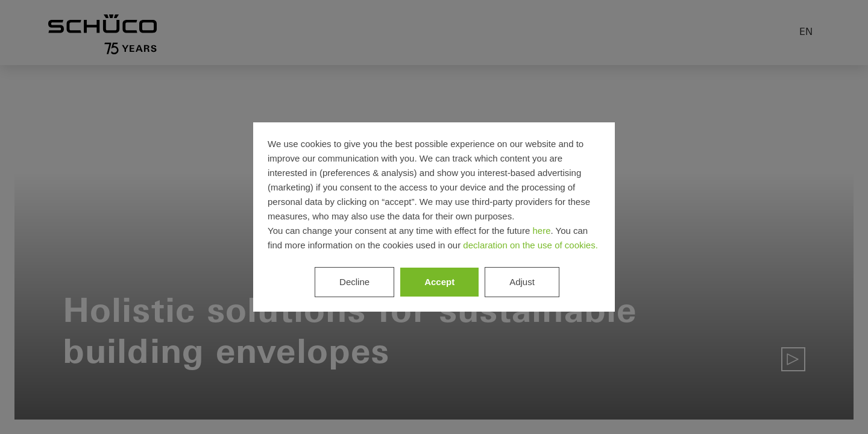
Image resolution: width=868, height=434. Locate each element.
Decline (354, 282)
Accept (439, 282)
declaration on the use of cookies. (530, 245)
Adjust (522, 282)
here (541, 231)
